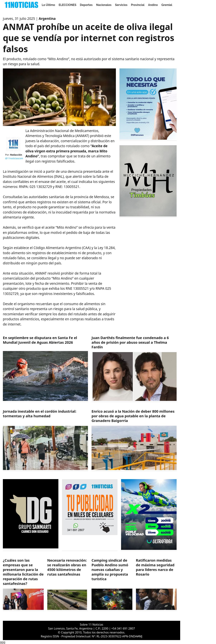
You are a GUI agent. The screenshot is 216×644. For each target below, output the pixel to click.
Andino (153, 5)
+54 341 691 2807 (123, 628)
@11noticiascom (14, 158)
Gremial (167, 5)
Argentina (47, 19)
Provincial (138, 5)
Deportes (86, 5)
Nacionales (104, 5)
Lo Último (48, 5)
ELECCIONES (68, 5)
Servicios (121, 5)
